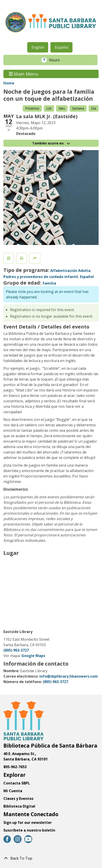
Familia (49, 283)
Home (9, 83)
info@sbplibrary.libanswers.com (69, 676)
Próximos (32, 108)
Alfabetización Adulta (70, 271)
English (38, 47)
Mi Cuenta (13, 791)
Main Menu (24, 74)
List (49, 108)
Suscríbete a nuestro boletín (29, 830)
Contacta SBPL (17, 783)
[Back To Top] (51, 858)
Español (62, 47)
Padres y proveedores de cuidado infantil (41, 277)
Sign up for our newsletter (28, 822)
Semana (78, 108)
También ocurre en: (51, 143)
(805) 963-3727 (16, 650)
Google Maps (33, 656)
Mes (62, 108)
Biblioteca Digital (19, 806)
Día (94, 108)
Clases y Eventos (18, 798)
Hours (57, 60)
